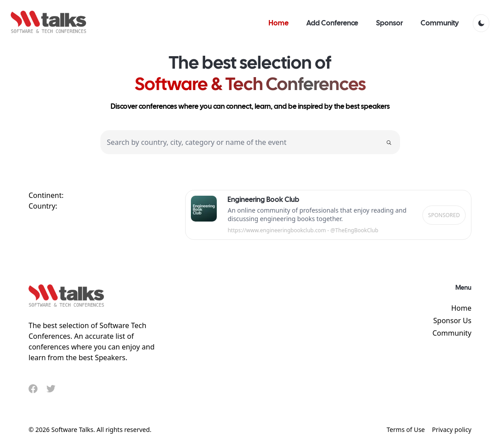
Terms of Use (406, 430)
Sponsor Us (452, 321)
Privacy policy (452, 430)
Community (452, 333)
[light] (481, 23)
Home (461, 308)
